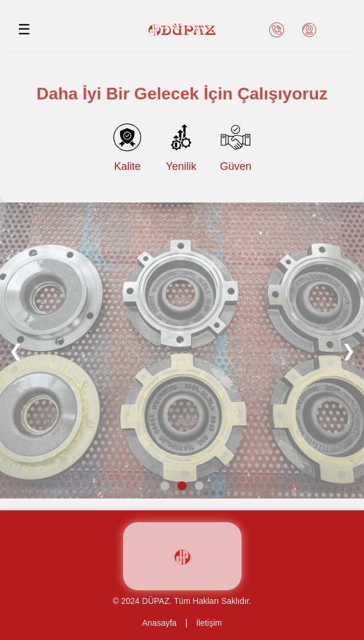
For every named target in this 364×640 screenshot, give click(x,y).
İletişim (209, 623)
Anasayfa (159, 623)
